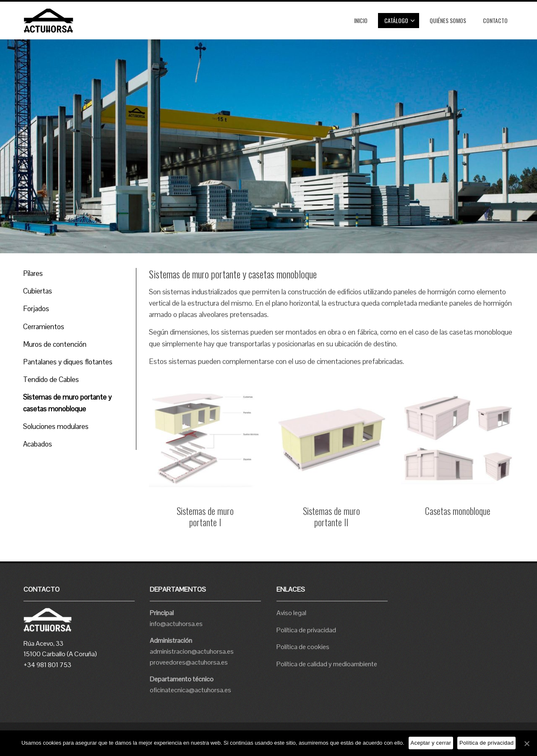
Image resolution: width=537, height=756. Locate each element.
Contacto (495, 20)
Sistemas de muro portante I (205, 516)
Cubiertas (38, 291)
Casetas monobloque (458, 511)
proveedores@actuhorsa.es (189, 662)
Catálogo (400, 21)
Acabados (38, 444)
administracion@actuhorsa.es (192, 651)
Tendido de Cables (51, 379)
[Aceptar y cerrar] (527, 743)
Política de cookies (303, 647)
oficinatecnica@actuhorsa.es (190, 690)
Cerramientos (44, 327)
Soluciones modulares (56, 426)
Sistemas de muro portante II (331, 516)
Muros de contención (55, 344)
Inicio (361, 20)
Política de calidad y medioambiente (327, 664)
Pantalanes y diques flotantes (68, 362)
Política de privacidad (306, 630)
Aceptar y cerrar (431, 743)
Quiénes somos (448, 20)
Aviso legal (291, 613)
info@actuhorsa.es (176, 624)
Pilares (33, 273)
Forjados (36, 309)
